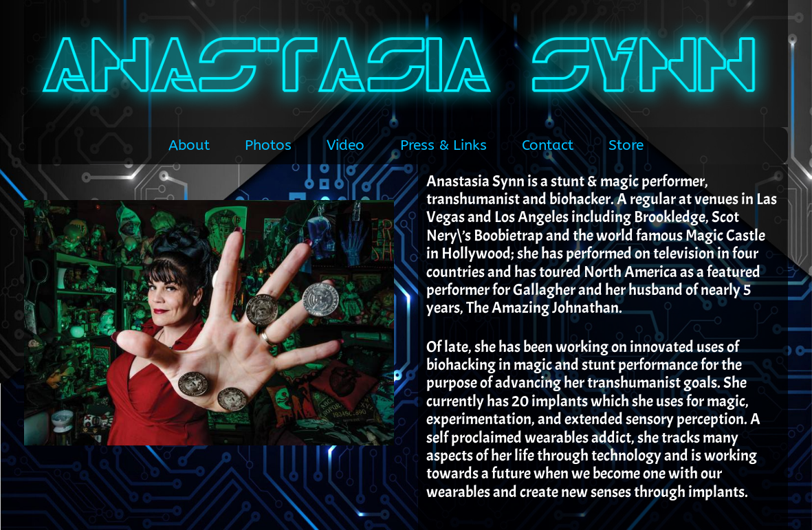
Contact (548, 145)
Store (626, 145)
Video (345, 145)
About (189, 145)
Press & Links (443, 145)
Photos (268, 145)
